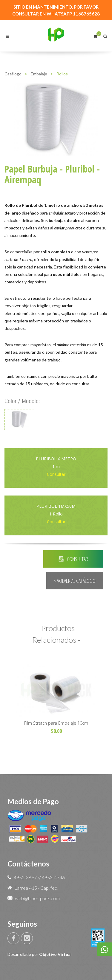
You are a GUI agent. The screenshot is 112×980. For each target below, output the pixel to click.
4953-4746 (53, 877)
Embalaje (39, 74)
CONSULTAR (73, 559)
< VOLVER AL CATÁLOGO (75, 581)
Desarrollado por (40, 954)
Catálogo (13, 74)
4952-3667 (25, 877)
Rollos (62, 74)
